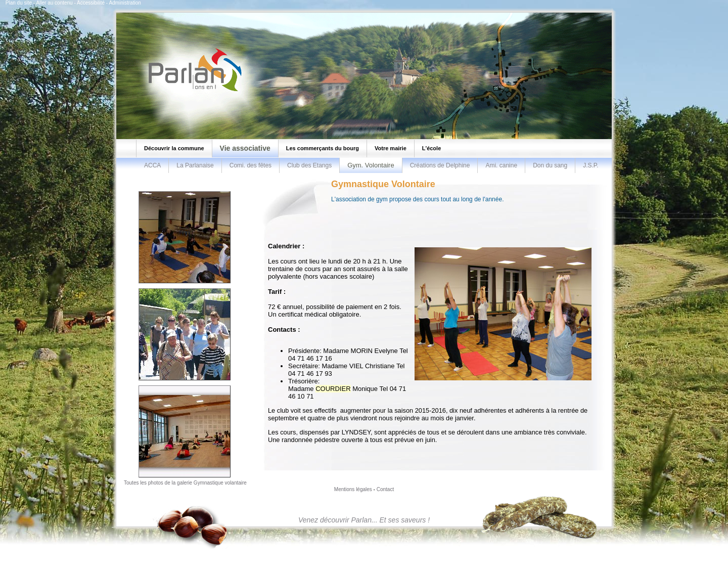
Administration (125, 3)
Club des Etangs (309, 165)
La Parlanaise (195, 165)
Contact (385, 489)
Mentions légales (353, 489)
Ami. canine (501, 165)
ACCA (152, 165)
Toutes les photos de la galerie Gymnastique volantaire (185, 483)
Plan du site (19, 3)
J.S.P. (590, 165)
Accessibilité (91, 3)
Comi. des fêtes (251, 165)
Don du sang (550, 165)
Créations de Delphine (440, 165)
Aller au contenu (54, 3)
